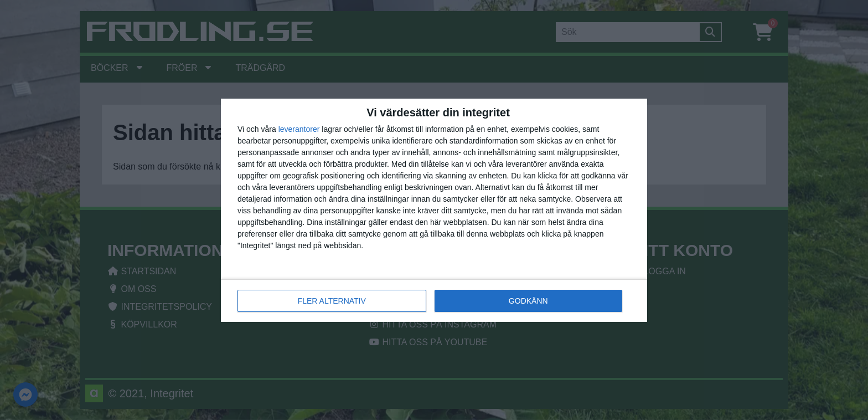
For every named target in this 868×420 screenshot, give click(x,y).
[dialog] (434, 210)
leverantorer (299, 129)
